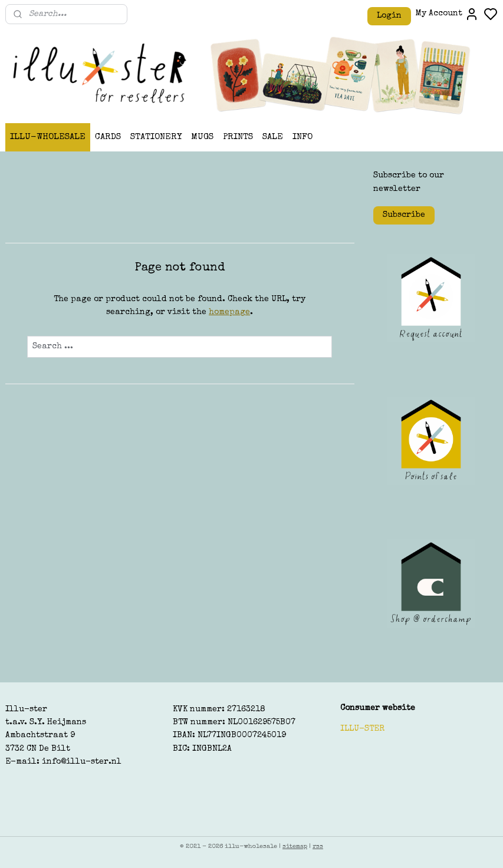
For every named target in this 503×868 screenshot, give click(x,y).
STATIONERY (156, 137)
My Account (447, 14)
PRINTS (238, 137)
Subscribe (404, 215)
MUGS (202, 137)
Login (389, 16)
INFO (303, 137)
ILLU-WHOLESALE (48, 137)
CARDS (108, 137)
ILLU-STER (362, 729)
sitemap (295, 846)
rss (318, 846)
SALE (273, 137)
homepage (229, 313)
